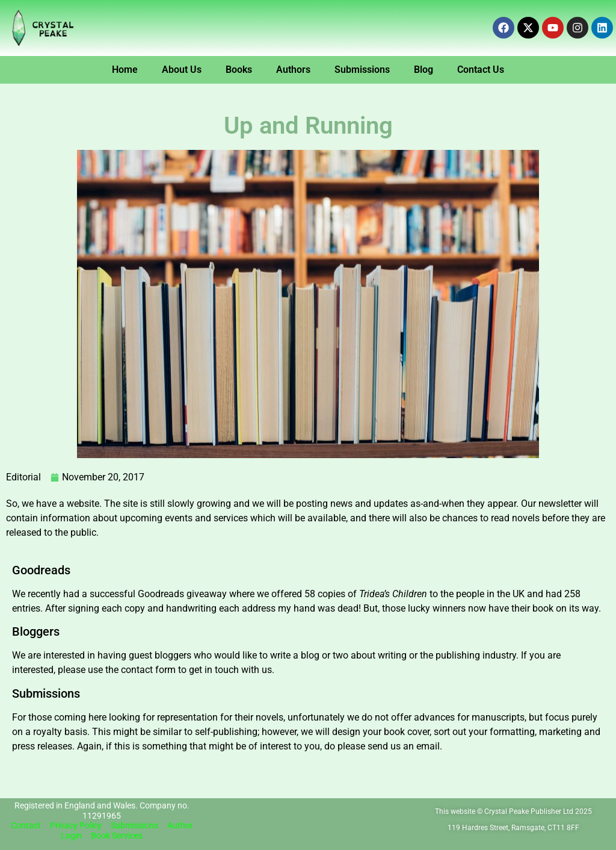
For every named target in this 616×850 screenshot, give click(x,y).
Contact (26, 825)
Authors (293, 70)
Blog (423, 70)
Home (125, 70)
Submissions (362, 70)
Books (239, 70)
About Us (182, 70)
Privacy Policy (76, 825)
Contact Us (481, 70)
